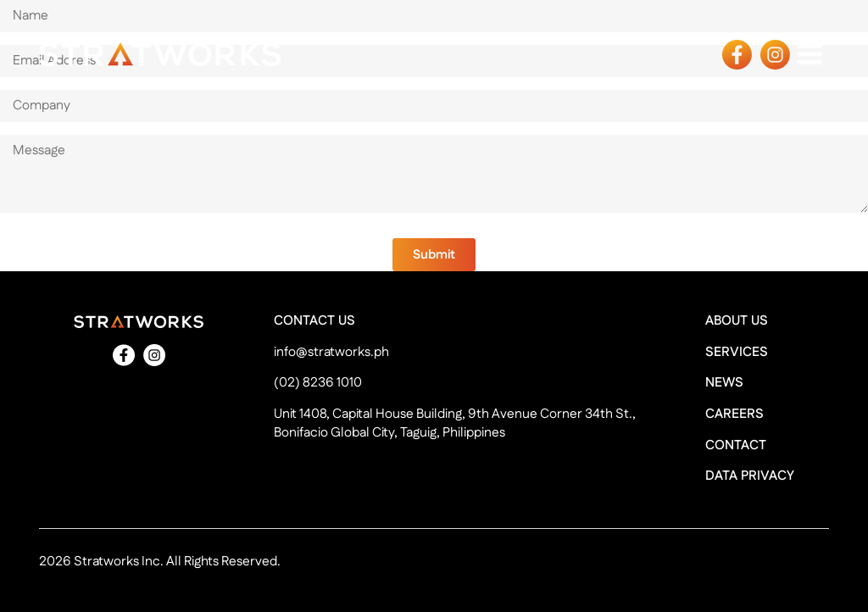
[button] (434, 255)
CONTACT (736, 446)
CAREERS (734, 414)
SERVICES (737, 353)
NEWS (724, 383)
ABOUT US (737, 321)
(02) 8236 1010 (318, 383)
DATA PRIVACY (750, 476)
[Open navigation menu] (810, 54)
